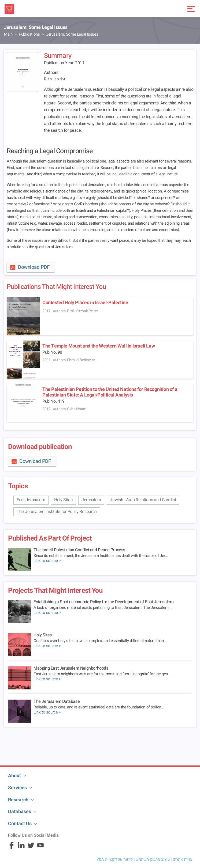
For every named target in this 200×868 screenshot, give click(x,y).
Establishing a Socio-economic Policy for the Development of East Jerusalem (103, 602)
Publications (29, 34)
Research (18, 800)
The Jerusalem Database (57, 701)
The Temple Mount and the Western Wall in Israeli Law (99, 346)
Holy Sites (63, 500)
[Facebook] (12, 848)
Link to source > (47, 561)
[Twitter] (31, 848)
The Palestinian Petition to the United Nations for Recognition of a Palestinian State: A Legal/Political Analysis (110, 392)
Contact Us (20, 824)
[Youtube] (40, 848)
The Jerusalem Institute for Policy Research (57, 512)
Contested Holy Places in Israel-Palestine (85, 303)
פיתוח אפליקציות (119, 859)
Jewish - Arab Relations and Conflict (143, 500)
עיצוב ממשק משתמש (153, 859)
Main (8, 34)
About (14, 776)
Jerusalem (91, 500)
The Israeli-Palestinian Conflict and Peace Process (79, 550)
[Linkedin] (21, 848)
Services (17, 788)
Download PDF (29, 267)
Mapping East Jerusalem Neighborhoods (71, 668)
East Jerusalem (31, 500)
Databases (20, 812)
